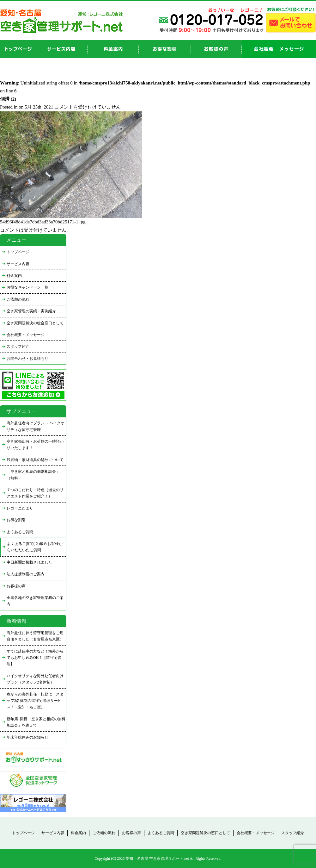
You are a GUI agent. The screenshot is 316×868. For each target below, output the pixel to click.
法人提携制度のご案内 (26, 574)
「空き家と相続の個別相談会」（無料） (33, 475)
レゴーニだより (20, 508)
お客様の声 (216, 49)
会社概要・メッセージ (26, 335)
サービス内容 (18, 264)
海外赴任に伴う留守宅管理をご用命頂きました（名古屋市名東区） (35, 636)
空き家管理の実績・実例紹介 (31, 311)
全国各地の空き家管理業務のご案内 (35, 601)
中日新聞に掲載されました (29, 562)
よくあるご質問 (20, 532)
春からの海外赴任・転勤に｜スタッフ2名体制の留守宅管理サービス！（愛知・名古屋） (35, 701)
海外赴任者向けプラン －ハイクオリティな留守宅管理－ (36, 426)
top (19, 49)
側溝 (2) (8, 99)
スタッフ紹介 (18, 347)
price (113, 49)
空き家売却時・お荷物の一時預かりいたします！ (35, 445)
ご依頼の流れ (18, 299)
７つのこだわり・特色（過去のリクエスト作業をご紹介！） (35, 493)
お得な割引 (16, 520)
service (62, 49)
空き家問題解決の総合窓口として (35, 323)
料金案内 (14, 276)
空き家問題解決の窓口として (205, 833)
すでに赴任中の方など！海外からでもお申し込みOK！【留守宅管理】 (35, 658)
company (279, 49)
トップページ (18, 252)
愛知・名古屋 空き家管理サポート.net (157, 859)
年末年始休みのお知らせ (27, 737)
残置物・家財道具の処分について (35, 460)
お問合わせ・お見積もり (27, 359)
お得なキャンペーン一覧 (27, 287)
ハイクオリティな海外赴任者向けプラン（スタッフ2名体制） (35, 679)
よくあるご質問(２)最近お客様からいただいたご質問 (35, 547)
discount (165, 49)
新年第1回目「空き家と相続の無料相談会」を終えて (36, 722)
